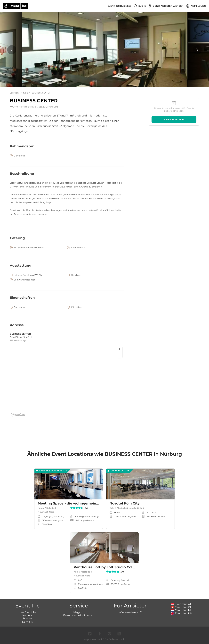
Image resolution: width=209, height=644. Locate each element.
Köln (25, 93)
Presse (27, 618)
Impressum (91, 639)
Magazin (79, 612)
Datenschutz (117, 639)
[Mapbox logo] (18, 415)
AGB (104, 639)
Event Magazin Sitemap (79, 615)
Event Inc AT (181, 604)
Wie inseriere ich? (130, 612)
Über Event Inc (27, 612)
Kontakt (27, 622)
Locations (15, 93)
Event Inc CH (182, 607)
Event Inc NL (181, 610)
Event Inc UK (182, 613)
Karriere (27, 615)
